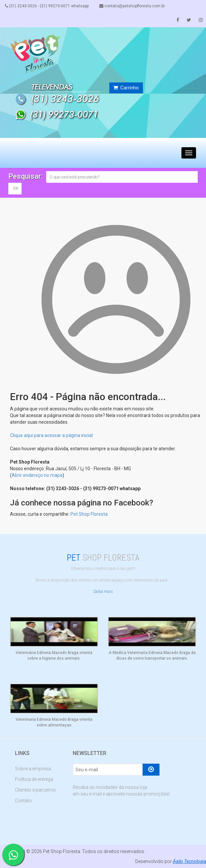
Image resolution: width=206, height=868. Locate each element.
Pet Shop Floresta (89, 514)
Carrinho (126, 88)
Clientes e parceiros (35, 790)
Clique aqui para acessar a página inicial (51, 435)
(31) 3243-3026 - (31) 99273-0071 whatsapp (47, 6)
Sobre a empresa (33, 769)
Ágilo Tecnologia (189, 861)
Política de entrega (34, 779)
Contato (23, 801)
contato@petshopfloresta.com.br (132, 6)
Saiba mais (103, 592)
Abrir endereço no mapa (37, 475)
